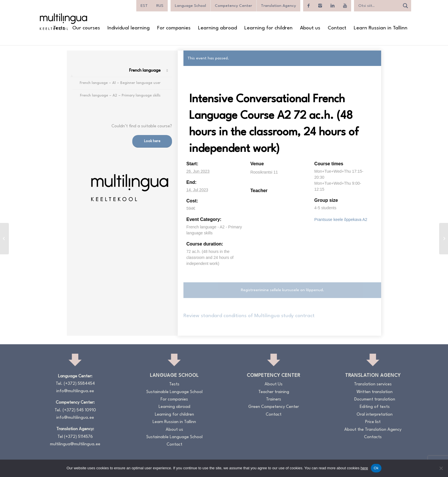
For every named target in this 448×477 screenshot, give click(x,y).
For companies (174, 399)
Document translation (375, 399)
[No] (441, 468)
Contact (174, 445)
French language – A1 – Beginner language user (120, 83)
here (364, 468)
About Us (274, 384)
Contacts (373, 437)
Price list (373, 422)
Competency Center (233, 6)
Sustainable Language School (174, 392)
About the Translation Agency (373, 430)
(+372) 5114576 (78, 437)
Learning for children (174, 415)
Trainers (274, 399)
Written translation (375, 392)
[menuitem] (144, 6)
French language (145, 71)
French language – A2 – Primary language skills (120, 95)
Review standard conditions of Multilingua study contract (249, 316)
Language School (190, 6)
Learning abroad (174, 407)
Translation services (373, 384)
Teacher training (274, 392)
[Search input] (378, 6)
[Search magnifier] (405, 6)
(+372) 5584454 (79, 384)
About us (174, 430)
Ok (376, 468)
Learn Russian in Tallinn (174, 422)
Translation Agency (278, 6)
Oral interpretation (375, 415)
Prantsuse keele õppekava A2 (341, 220)
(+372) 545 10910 (79, 410)
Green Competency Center (274, 407)
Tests (174, 384)
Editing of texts (375, 407)
